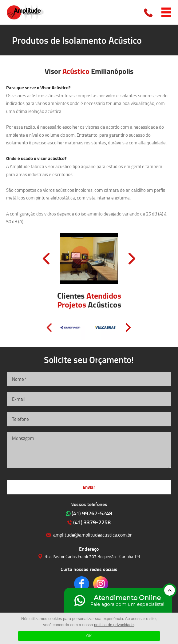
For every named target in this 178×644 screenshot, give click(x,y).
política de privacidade (114, 625)
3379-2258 (92, 522)
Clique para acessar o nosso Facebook (82, 584)
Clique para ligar (149, 12)
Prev (46, 259)
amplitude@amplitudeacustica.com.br (93, 535)
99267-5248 (92, 513)
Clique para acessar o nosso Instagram (101, 584)
